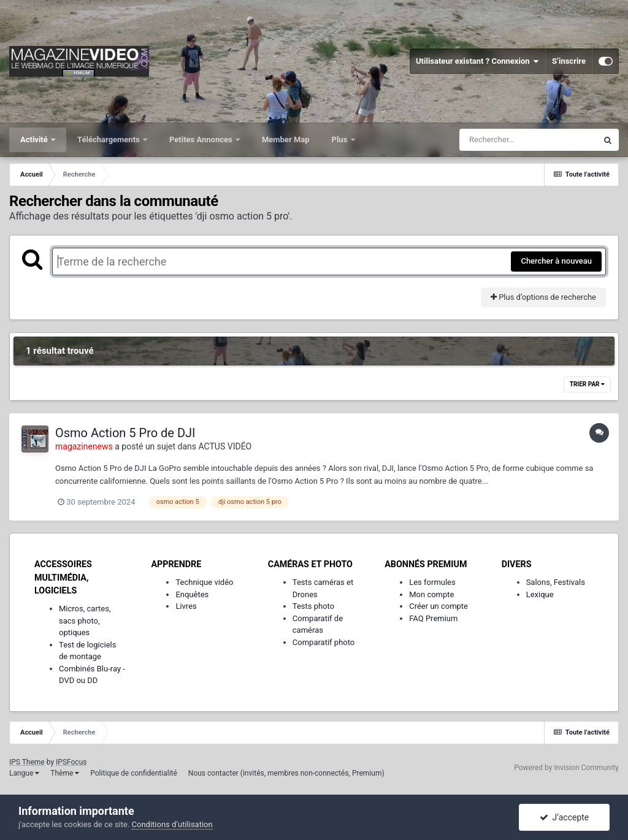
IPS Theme (27, 762)
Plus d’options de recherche (543, 297)
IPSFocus (71, 762)
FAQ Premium (433, 618)
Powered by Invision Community (566, 768)
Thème (65, 773)
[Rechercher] (528, 140)
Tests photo (313, 606)
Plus (341, 139)
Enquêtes (192, 594)
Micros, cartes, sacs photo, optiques (85, 620)
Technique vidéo (204, 582)
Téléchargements (109, 139)
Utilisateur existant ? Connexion (477, 61)
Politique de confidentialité (134, 773)
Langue (24, 773)
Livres (186, 606)
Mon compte (431, 594)
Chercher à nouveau (556, 261)
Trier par (587, 384)
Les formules (432, 582)
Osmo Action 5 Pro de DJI (125, 433)
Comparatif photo (324, 642)
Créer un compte (438, 606)
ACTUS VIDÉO (225, 446)
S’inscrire (569, 61)
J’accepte (565, 817)
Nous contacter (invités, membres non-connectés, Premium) (286, 773)
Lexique (540, 594)
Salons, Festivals (556, 582)
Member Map (286, 139)
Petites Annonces (202, 139)
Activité (35, 139)
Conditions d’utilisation (172, 824)
